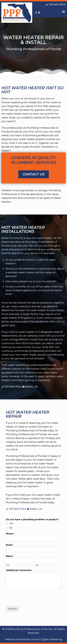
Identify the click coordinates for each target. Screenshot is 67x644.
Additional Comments (19, 570)
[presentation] (26, 601)
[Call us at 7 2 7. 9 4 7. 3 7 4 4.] (56, 5)
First (8, 565)
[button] (63, 11)
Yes (11, 523)
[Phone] (33, 538)
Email (10, 545)
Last (37, 565)
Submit (12, 609)
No (11, 528)
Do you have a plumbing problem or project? (33, 519)
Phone (10, 534)
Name (10, 556)
